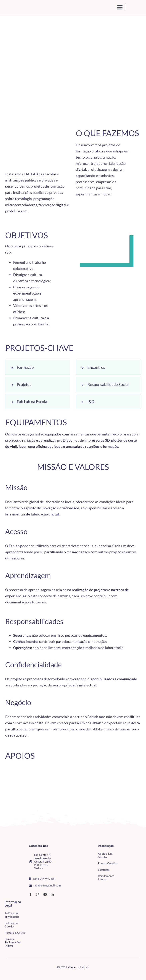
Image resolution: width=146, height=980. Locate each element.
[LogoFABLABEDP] (73, 787)
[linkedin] (52, 894)
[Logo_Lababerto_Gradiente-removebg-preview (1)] (21, 8)
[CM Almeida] (129, 769)
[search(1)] (113, 7)
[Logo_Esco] (45, 789)
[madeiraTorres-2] (17, 792)
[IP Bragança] (101, 771)
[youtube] (45, 894)
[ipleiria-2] (101, 785)
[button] (38, 367)
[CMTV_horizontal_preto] (45, 772)
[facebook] (31, 894)
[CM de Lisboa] (73, 770)
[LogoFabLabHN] (17, 770)
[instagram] (38, 894)
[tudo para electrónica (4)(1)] (34, 910)
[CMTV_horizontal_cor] (34, 902)
